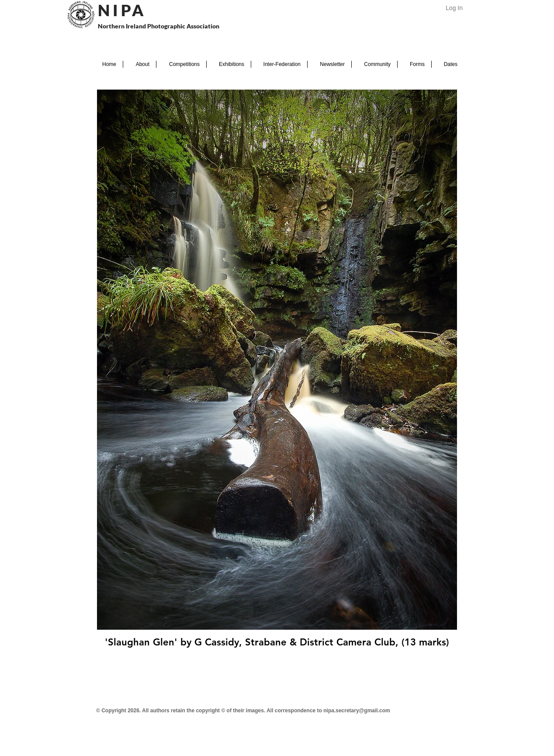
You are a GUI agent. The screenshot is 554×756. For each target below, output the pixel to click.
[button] (140, 64)
